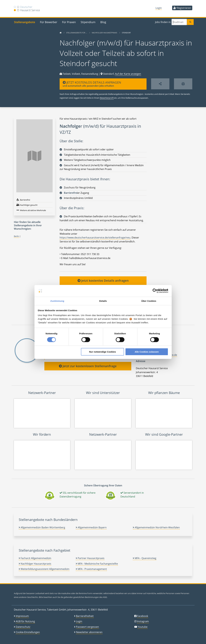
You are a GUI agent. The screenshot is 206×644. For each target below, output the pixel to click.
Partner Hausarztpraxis (90, 558)
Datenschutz (23, 627)
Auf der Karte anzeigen (128, 74)
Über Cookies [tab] (149, 301)
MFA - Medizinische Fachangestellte (97, 564)
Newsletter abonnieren (89, 632)
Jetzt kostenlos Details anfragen (103, 281)
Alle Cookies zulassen (147, 352)
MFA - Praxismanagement (91, 569)
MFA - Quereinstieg (145, 558)
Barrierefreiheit (85, 616)
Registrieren (182, 8)
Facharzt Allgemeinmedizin (35, 558)
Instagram (143, 621)
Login (159, 8)
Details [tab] (103, 301)
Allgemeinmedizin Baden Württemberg (42, 527)
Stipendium (88, 22)
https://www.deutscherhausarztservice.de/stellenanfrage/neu (95, 238)
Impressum (22, 616)
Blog (103, 22)
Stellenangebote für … (77, 33)
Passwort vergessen (87, 627)
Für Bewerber (49, 22)
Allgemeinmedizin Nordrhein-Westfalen (156, 527)
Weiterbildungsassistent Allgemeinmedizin (44, 569)
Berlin (16, 236)
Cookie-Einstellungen (28, 632)
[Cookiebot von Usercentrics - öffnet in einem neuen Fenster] (155, 291)
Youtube (143, 627)
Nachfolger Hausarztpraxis (105, 33)
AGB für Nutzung (25, 621)
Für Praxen (69, 22)
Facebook (143, 616)
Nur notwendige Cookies (102, 352)
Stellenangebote (25, 22)
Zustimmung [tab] (57, 301)
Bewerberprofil (107, 98)
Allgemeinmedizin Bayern (91, 527)
